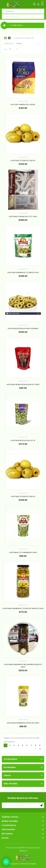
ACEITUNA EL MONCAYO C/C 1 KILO (23, 217)
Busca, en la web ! (42, 17)
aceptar (41, 805)
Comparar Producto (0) (24, 38)
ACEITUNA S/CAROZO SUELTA (23, 496)
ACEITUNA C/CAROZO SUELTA (23, 161)
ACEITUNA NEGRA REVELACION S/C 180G (23, 384)
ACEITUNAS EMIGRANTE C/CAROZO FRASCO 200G (23, 608)
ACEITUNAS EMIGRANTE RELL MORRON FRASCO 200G (23, 666)
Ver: (6, 49)
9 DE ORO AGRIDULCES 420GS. (23, 105)
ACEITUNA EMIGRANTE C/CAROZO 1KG (23, 272)
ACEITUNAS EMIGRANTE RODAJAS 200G (23, 723)
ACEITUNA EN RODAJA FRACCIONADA (23, 328)
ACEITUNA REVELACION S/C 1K (23, 440)
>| (40, 749)
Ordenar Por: (9, 44)
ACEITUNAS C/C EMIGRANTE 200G (23, 552)
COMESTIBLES (17, 25)
